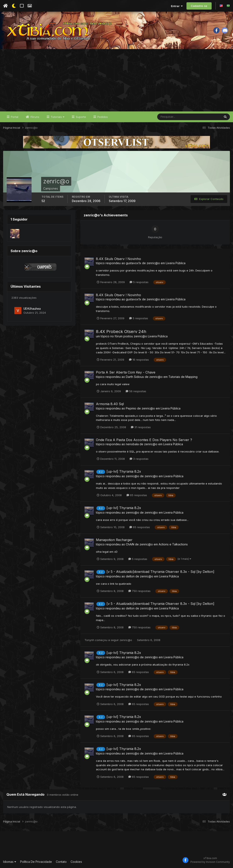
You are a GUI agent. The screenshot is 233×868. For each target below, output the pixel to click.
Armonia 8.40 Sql (110, 404)
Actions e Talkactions (173, 544)
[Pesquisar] (171, 117)
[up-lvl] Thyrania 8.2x (124, 471)
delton (130, 576)
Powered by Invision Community (210, 862)
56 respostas (136, 391)
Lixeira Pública (176, 263)
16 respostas (139, 360)
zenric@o (153, 263)
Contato (61, 862)
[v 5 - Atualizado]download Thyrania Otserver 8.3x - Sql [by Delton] (160, 572)
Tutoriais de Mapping (183, 377)
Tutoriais (57, 117)
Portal (14, 117)
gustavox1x (134, 263)
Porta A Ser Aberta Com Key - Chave (126, 372)
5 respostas (139, 282)
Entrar (177, 6)
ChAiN (130, 544)
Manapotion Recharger (114, 540)
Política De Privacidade (36, 862)
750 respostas (139, 591)
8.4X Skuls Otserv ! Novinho (118, 259)
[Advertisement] (116, 80)
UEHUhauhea (32, 309)
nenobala (132, 444)
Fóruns (34, 117)
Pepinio (131, 408)
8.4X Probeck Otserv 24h (121, 332)
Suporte (80, 117)
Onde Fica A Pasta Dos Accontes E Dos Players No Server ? (144, 440)
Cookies (76, 862)
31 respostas (141, 427)
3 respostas (139, 459)
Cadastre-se (199, 6)
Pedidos (102, 117)
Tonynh (89, 640)
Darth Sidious (135, 377)
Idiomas (10, 862)
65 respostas (137, 495)
